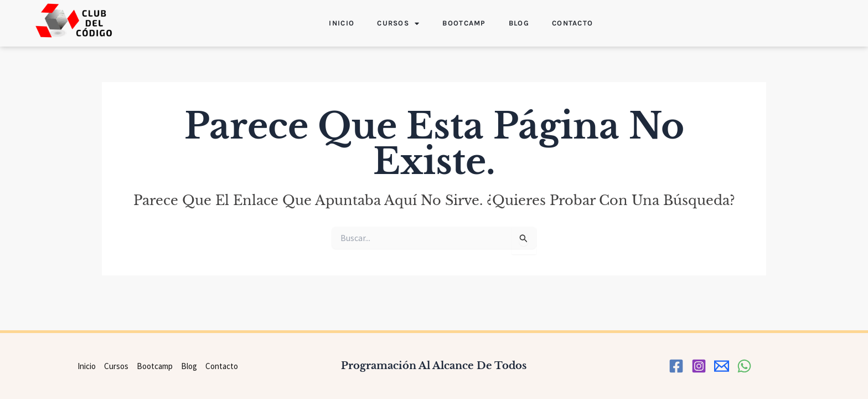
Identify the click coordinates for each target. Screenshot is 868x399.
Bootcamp (464, 23)
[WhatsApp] (744, 366)
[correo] (722, 366)
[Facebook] (676, 366)
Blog (519, 23)
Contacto (572, 23)
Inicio (342, 23)
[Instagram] (699, 366)
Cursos (398, 24)
